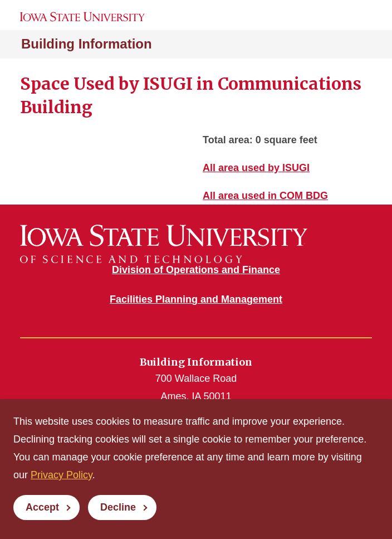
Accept (42, 507)
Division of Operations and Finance (196, 270)
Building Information (87, 44)
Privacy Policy (62, 475)
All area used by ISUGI (256, 168)
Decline (118, 507)
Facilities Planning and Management (196, 299)
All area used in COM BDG (265, 196)
